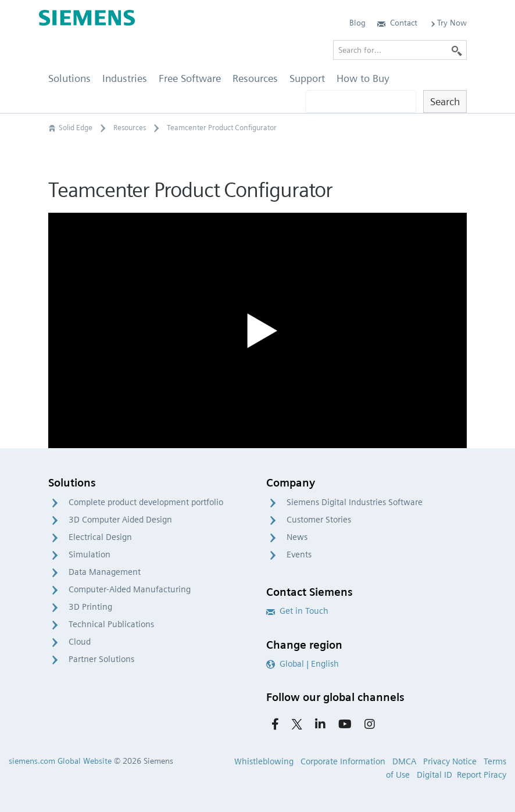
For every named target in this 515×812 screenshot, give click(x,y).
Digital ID (434, 775)
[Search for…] (400, 50)
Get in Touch (297, 611)
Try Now (448, 23)
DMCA (404, 761)
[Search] (457, 50)
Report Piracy (482, 775)
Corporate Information (343, 761)
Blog (357, 23)
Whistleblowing (264, 761)
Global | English (303, 664)
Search (445, 101)
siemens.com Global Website (60, 761)
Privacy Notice (450, 761)
